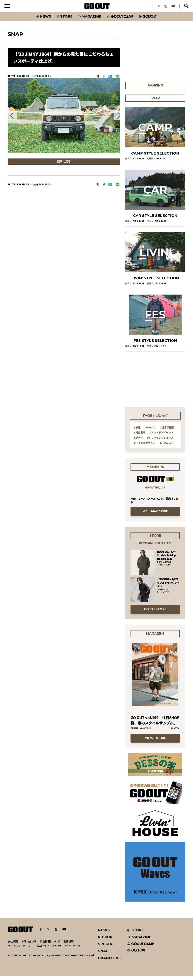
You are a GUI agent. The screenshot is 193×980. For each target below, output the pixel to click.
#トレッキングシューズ (160, 442)
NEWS (104, 934)
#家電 (137, 432)
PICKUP (105, 941)
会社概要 (13, 945)
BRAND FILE (110, 962)
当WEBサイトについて (49, 950)
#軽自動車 (140, 437)
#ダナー (139, 442)
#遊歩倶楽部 (167, 432)
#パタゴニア (167, 447)
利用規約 (69, 945)
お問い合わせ (29, 945)
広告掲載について (50, 945)
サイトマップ (73, 950)
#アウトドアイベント (162, 437)
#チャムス (150, 432)
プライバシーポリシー (20, 950)
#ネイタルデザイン (145, 447)
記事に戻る (64, 166)
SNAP (103, 955)
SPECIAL (106, 948)
